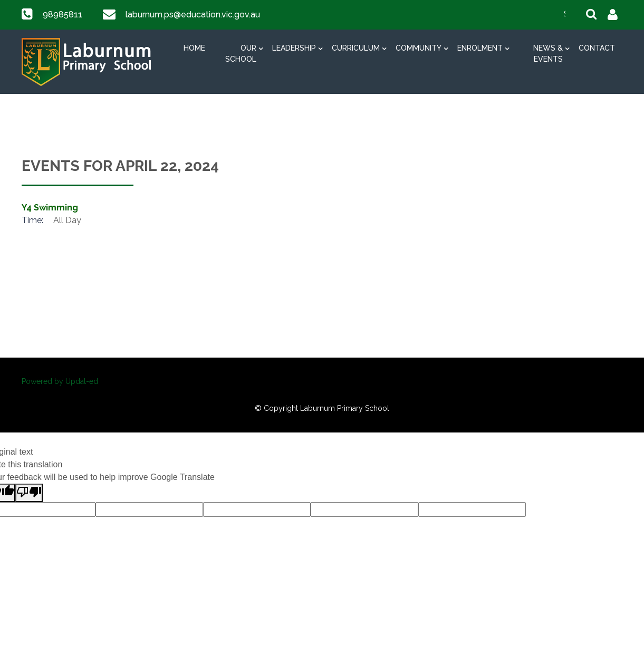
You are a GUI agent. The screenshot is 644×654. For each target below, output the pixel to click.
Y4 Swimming (50, 208)
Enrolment (480, 48)
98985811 (62, 15)
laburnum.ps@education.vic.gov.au (191, 15)
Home (194, 48)
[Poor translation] (29, 493)
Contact (597, 48)
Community (419, 48)
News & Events (548, 54)
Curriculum (356, 48)
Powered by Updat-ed (60, 381)
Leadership (294, 48)
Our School (241, 54)
